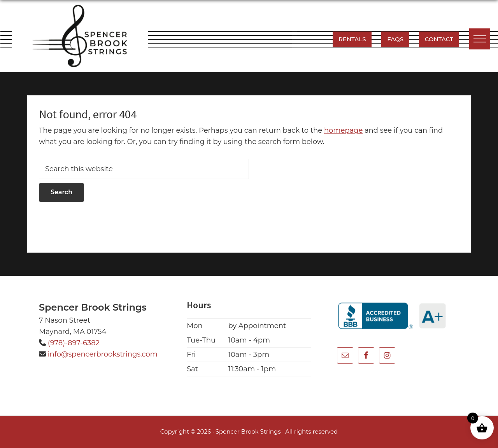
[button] (480, 39)
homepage (343, 130)
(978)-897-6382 (74, 343)
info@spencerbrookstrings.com (103, 354)
